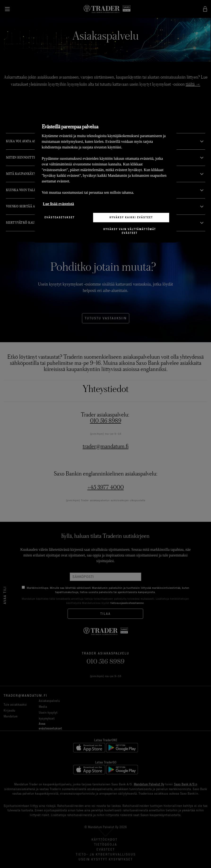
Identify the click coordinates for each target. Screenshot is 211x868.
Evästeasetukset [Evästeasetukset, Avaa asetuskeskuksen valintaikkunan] (60, 217)
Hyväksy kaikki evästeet (131, 217)
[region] (106, 178)
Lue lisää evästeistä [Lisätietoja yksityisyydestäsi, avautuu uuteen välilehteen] (59, 204)
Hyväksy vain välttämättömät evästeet (130, 231)
